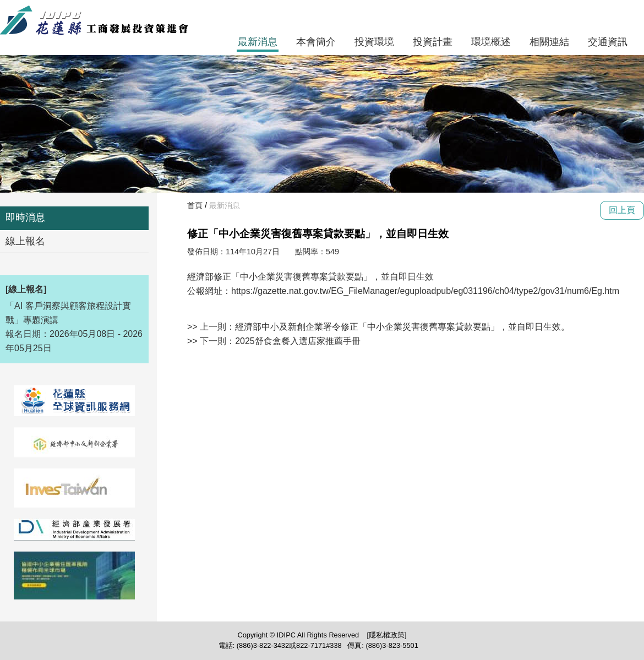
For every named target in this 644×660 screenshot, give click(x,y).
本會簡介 (316, 42)
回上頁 (622, 210)
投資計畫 (433, 42)
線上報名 (25, 241)
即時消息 (25, 217)
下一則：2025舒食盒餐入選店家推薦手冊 (280, 341)
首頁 (195, 205)
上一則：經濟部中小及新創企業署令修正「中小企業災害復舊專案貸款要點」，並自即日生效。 (385, 327)
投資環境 (374, 42)
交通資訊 (608, 42)
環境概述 (491, 42)
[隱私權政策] (386, 635)
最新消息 (258, 42)
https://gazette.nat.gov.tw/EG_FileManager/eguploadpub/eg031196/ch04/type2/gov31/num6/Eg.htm (425, 291)
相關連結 (549, 42)
